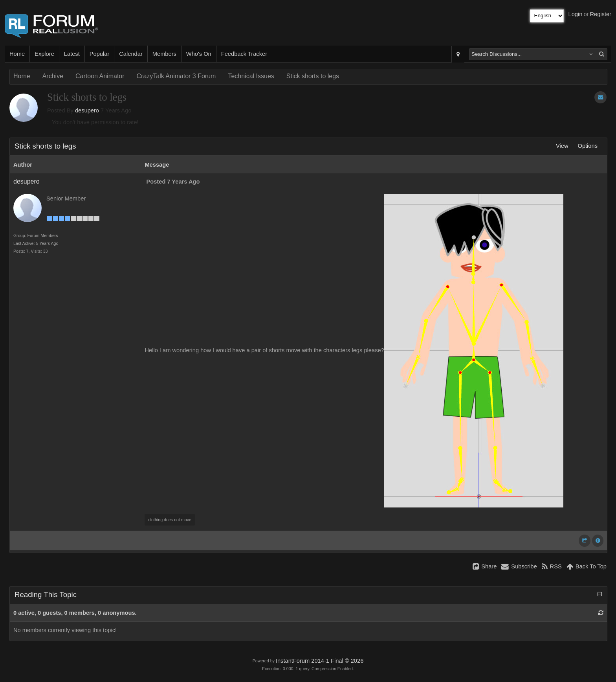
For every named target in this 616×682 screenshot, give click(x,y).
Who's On (199, 54)
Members (164, 54)
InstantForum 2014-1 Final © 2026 (320, 661)
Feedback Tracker (244, 54)
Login (576, 14)
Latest (72, 54)
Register (600, 14)
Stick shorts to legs (313, 76)
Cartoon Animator (100, 76)
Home (17, 54)
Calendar (131, 54)
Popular (100, 54)
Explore (44, 54)
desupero (87, 110)
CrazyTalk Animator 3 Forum (176, 76)
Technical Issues (251, 76)
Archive (53, 76)
